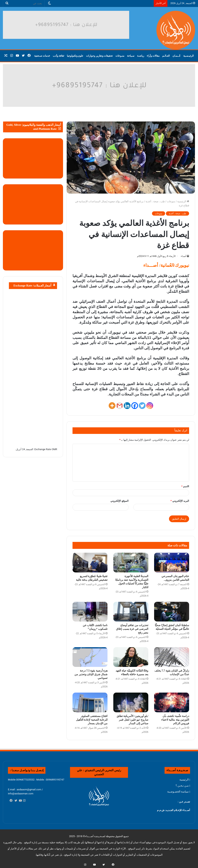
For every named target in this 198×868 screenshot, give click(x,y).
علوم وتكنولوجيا (75, 56)
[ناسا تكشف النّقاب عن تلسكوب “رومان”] (90, 612)
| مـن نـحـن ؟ (183, 786)
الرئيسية (183, 201)
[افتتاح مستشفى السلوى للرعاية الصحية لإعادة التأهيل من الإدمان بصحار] (90, 702)
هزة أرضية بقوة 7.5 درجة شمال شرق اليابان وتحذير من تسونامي (91, 674)
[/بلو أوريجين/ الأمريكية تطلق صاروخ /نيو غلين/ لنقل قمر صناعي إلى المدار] (131, 702)
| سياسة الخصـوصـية (179, 791)
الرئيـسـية (189, 56)
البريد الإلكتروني (180, 501)
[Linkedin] (127, 406)
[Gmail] (120, 406)
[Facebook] (135, 406)
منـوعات (120, 56)
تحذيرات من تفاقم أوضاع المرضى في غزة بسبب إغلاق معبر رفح (132, 629)
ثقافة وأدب (58, 56)
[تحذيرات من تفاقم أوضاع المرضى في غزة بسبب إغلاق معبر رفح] (131, 612)
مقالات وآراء (153, 56)
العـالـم (166, 56)
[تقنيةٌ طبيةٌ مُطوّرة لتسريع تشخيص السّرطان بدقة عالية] (90, 563)
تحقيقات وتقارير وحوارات (99, 56)
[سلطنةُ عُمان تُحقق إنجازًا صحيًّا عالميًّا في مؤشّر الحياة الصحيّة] (172, 612)
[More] (112, 406)
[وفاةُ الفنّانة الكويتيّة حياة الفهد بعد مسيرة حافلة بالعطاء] (131, 657)
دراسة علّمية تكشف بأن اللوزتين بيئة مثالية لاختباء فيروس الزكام (175, 720)
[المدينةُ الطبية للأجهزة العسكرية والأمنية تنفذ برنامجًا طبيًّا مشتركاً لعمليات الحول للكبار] (131, 563)
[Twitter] (142, 406)
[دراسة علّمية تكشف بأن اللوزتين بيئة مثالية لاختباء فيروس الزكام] (172, 702)
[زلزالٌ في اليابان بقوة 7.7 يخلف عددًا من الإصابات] (172, 657)
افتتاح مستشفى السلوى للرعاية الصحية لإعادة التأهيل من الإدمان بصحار (92, 720)
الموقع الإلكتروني (119, 501)
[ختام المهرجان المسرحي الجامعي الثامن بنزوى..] (172, 563)
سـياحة (131, 56)
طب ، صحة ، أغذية (155, 201)
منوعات (171, 201)
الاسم (185, 486)
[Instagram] (150, 406)
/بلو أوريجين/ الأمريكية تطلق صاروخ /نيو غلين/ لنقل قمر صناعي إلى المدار (132, 720)
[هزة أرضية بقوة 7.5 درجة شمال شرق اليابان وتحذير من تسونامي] (90, 657)
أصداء (183, 256)
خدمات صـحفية (42, 56)
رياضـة (141, 56)
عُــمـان (177, 56)
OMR (54, 449)
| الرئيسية (185, 780)
